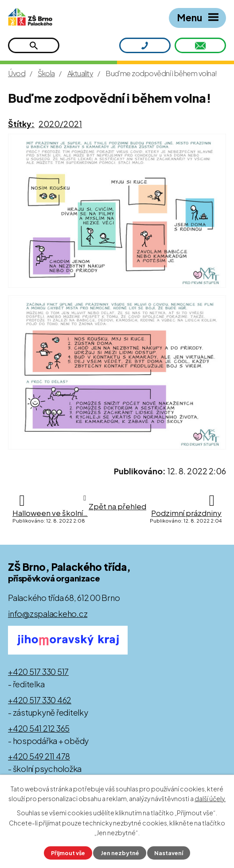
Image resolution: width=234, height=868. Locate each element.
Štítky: (21, 124)
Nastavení (169, 853)
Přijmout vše (68, 853)
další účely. (210, 799)
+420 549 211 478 (39, 756)
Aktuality (80, 73)
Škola (46, 73)
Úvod (17, 73)
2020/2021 (60, 124)
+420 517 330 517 (38, 672)
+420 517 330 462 (40, 700)
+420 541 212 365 (39, 728)
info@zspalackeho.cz (48, 614)
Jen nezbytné (120, 853)
